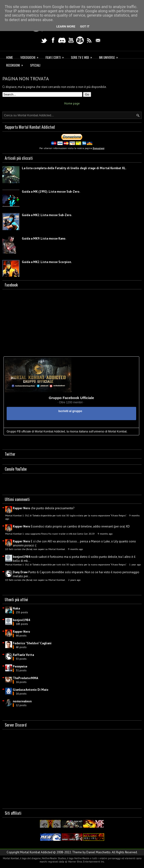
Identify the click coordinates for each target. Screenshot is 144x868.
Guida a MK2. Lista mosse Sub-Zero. (47, 215)
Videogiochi (31, 57)
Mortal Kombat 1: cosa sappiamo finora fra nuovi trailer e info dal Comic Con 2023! (50, 534)
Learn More (66, 26)
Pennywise (20, 666)
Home (9, 57)
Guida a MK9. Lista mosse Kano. (44, 239)
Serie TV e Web (83, 57)
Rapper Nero (21, 508)
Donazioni (99, 148)
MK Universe (110, 57)
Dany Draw (20, 572)
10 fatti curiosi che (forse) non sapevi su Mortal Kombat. (36, 549)
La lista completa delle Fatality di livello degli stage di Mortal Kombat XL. (74, 168)
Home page (72, 103)
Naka (16, 608)
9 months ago (105, 534)
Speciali (35, 65)
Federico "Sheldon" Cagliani (32, 643)
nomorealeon (22, 701)
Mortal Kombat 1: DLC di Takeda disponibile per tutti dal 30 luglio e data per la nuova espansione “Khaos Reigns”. (66, 515)
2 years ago (74, 580)
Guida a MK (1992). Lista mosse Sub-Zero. (51, 192)
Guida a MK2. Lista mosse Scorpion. (47, 262)
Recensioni (16, 65)
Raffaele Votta (23, 655)
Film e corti (56, 57)
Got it (85, 26)
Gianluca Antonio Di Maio (31, 690)
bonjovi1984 (21, 557)
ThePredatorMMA (26, 678)
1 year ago (135, 564)
